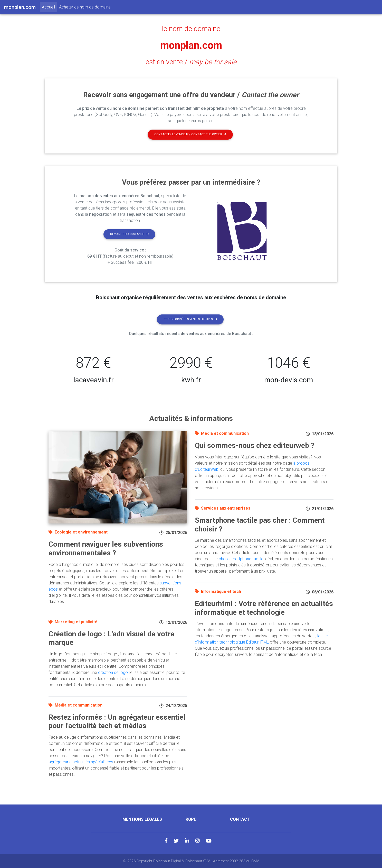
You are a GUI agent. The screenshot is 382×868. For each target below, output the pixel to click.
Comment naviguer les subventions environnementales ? (106, 549)
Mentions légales (142, 819)
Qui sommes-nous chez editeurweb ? (255, 445)
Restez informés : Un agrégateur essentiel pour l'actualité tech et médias (117, 722)
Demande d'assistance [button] (130, 234)
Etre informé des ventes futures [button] (190, 319)
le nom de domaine (191, 29)
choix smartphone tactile (241, 559)
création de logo (113, 672)
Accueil (49, 7)
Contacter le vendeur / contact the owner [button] (190, 134)
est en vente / (191, 62)
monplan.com (191, 45)
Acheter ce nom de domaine (85, 7)
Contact (240, 819)
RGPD (191, 819)
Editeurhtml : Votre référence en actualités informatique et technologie (264, 608)
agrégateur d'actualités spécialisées (81, 762)
